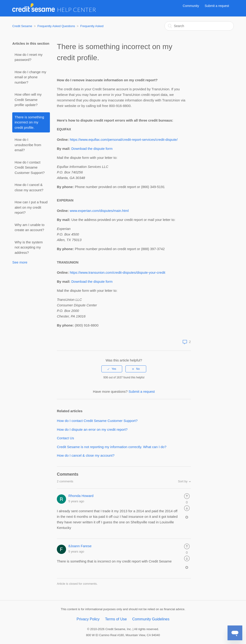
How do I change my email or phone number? (30, 77)
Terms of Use (116, 619)
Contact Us (65, 438)
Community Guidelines (151, 619)
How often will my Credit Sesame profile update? (28, 100)
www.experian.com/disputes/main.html (99, 211)
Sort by (183, 481)
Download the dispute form (92, 149)
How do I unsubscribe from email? (28, 145)
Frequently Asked (92, 26)
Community (191, 6)
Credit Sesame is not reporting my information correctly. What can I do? (112, 447)
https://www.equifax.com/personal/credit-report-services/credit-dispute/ (124, 140)
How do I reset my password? (29, 57)
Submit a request (217, 6)
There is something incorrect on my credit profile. (29, 122)
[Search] (199, 26)
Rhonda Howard (81, 496)
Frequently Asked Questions (56, 26)
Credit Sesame (22, 26)
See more (20, 262)
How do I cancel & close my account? (29, 187)
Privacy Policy (88, 619)
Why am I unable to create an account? (29, 227)
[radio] (112, 369)
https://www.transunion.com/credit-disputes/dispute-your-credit (118, 272)
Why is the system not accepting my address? (29, 247)
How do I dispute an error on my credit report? (92, 429)
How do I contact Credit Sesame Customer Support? (30, 167)
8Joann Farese (80, 546)
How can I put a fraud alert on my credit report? (31, 207)
